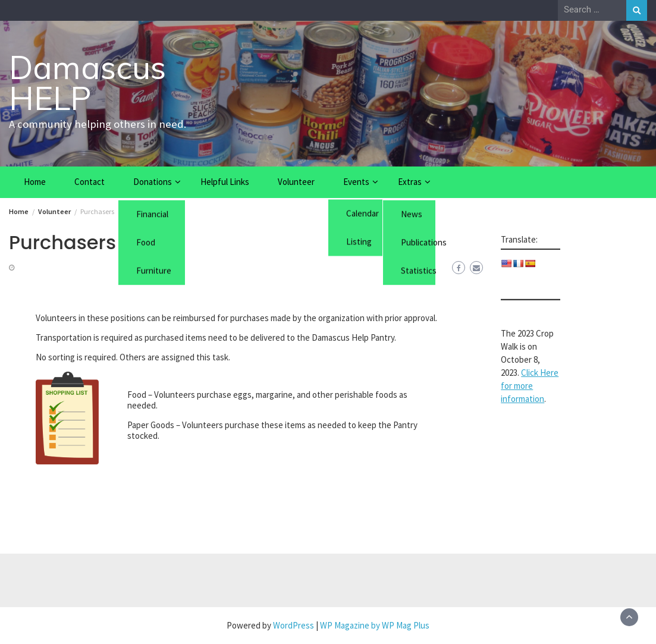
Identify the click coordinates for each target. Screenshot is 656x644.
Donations (153, 182)
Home (35, 182)
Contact (90, 182)
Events (356, 182)
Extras (410, 182)
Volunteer (296, 182)
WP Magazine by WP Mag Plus (375, 625)
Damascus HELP (87, 83)
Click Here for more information (530, 386)
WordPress (294, 625)
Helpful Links (225, 182)
